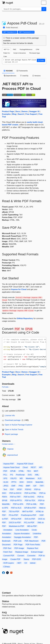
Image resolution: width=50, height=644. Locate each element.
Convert (21, 556)
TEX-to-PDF (14, 512)
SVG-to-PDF (30, 519)
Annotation (8, 530)
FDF (12, 489)
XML (37, 475)
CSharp (7, 567)
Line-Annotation (22, 530)
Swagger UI (34, 111)
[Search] (44, 9)
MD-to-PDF (32, 526)
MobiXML (40, 482)
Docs (18, 111)
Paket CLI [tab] (7, 53)
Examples (6, 114)
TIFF (42, 486)
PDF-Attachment (31, 541)
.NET (19, 563)
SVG (30, 475)
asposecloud (12, 455)
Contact (6, 593)
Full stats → (6, 387)
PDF (5, 471)
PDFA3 (28, 489)
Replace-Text (33, 548)
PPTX (14, 482)
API (41, 467)
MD (21, 478)
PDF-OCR (37, 559)
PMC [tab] (15, 49)
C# (26, 563)
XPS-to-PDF (16, 519)
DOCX (30, 482)
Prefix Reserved (12, 28)
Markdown (30, 478)
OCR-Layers (9, 563)
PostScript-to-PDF (29, 515)
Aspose (10, 449)
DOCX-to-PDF (15, 523)
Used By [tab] (24, 76)
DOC (22, 482)
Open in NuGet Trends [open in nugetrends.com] (14, 430)
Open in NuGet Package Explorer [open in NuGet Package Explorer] (19, 425)
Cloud (25, 467)
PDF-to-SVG (29, 497)
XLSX (6, 482)
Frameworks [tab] (22, 71)
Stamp (26, 559)
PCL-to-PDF (29, 523)
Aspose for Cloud (19, 289)
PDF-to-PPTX (16, 500)
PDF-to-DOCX (15, 493)
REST (33, 467)
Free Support (31, 114)
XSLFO (13, 478)
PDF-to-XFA (18, 504)
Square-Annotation (22, 534)
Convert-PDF (9, 556)
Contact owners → (9, 444)
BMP (28, 486)
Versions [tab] (36, 76)
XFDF (19, 489)
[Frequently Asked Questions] (4, 613)
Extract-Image (37, 552)
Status (6, 601)
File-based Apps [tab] (35, 53)
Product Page (8, 111)
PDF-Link (18, 541)
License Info (10, 415)
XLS (40, 478)
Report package (11, 434)
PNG (21, 486)
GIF (35, 486)
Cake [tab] (5, 56)
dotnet (33, 563)
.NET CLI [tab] (6, 49)
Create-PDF (15, 559)
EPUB (13, 471)
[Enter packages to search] (22, 9)
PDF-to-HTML (30, 493)
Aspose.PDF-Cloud (25, 464)
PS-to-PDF (13, 515)
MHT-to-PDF (28, 512)
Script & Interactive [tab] (20, 53)
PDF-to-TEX (30, 500)
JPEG (6, 486)
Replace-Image (22, 552)
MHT (36, 471)
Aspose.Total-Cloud (12, 467)
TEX (29, 471)
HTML (21, 471)
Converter (31, 556)
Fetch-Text (8, 552)
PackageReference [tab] (26, 49)
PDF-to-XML (32, 504)
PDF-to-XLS (16, 508)
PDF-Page (18, 545)
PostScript (20, 475)
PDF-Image (19, 548)
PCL (5, 475)
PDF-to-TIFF (15, 497)
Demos (25, 111)
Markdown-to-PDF (17, 526)
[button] (41, 60)
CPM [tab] (37, 49)
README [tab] (8, 71)
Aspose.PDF (9, 464)
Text (5, 489)
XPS (5, 478)
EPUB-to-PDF (30, 508)
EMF (14, 486)
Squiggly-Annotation (22, 537)
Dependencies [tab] (10, 76)
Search (21, 114)
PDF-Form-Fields (33, 545)
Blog (14, 114)
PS (12, 475)
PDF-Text (7, 548)
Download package (13, 420)
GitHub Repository (25, 318)
